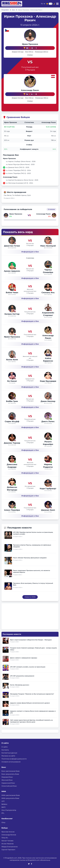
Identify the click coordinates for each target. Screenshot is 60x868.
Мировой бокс (7, 777)
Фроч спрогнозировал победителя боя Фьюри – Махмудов (31, 640)
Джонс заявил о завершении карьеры (24, 658)
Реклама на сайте (8, 756)
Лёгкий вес (30, 244)
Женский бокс (7, 780)
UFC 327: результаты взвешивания (22, 676)
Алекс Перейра (12, 510)
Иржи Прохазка (30, 44)
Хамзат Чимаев (7, 841)
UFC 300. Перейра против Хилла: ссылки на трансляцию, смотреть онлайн (33, 533)
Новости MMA (30, 597)
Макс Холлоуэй (48, 246)
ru (42, 4)
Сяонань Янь (48, 292)
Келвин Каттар (12, 314)
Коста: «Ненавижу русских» (20, 685)
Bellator (4, 804)
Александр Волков (9, 835)
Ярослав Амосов (8, 832)
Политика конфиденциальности (14, 759)
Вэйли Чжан (12, 292)
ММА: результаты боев (10, 798)
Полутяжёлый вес (30, 67)
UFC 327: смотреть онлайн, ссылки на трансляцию (28, 667)
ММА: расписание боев (11, 795)
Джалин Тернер (12, 443)
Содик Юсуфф (12, 421)
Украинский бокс (8, 783)
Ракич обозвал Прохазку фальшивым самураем (30, 558)
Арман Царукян (12, 271)
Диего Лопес (48, 421)
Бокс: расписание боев (10, 771)
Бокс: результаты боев (10, 774)
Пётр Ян (5, 838)
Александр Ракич (30, 90)
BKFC (4, 807)
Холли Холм (12, 360)
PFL (3, 813)
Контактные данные (9, 753)
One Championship (9, 810)
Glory (3, 822)
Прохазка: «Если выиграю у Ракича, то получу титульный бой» (33, 584)
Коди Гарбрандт (48, 489)
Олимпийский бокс (9, 786)
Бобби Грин (12, 401)
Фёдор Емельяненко (10, 847)
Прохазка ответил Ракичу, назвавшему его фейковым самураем (32, 546)
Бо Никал (12, 381)
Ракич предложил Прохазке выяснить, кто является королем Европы (32, 571)
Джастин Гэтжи (12, 246)
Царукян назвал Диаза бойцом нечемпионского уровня (30, 703)
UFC (3, 801)
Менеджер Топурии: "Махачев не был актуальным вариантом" (32, 694)
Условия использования (11, 762)
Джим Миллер (48, 401)
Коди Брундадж (48, 381)
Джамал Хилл (48, 510)
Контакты (5, 750)
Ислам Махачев (8, 844)
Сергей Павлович (8, 850)
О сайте (5, 747)
